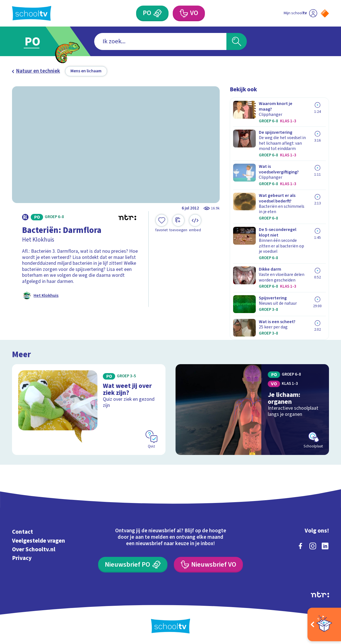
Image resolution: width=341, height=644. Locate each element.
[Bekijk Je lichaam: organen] (252, 410)
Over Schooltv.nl (34, 549)
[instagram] (313, 546)
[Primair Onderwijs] (152, 13)
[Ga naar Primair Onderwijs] (39, 41)
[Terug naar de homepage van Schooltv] (32, 13)
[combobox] (160, 41)
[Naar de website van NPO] (325, 13)
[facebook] (300, 546)
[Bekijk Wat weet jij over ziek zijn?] (89, 410)
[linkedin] (325, 546)
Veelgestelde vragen (39, 541)
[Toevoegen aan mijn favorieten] (162, 223)
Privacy (22, 558)
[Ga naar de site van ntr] (320, 594)
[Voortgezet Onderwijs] (189, 13)
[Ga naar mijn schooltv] (300, 13)
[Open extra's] (324, 624)
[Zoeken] (237, 41)
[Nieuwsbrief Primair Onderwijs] (133, 565)
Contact (23, 532)
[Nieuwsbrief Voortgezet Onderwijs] (208, 565)
